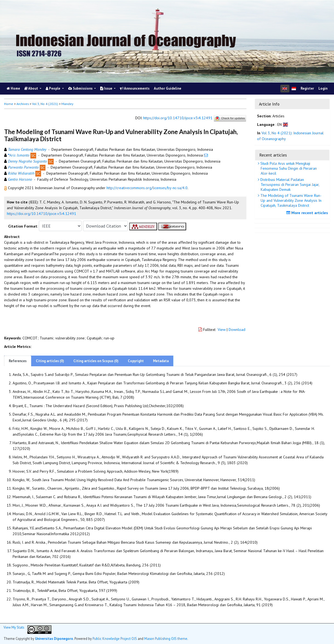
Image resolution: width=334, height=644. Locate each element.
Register (307, 88)
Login (323, 88)
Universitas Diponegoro (54, 639)
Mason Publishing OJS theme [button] (166, 639)
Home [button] (9, 104)
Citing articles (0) (50, 361)
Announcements (135, 88)
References (18, 361)
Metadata (161, 361)
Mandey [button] (67, 104)
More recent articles (308, 213)
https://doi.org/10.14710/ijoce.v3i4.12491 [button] (41, 214)
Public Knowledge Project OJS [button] (115, 639)
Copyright (136, 361)
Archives (23, 104)
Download (237, 330)
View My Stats (14, 627)
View (222, 330)
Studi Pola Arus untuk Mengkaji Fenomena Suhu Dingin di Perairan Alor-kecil (288, 168)
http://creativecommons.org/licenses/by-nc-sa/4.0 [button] (147, 188)
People (53, 88)
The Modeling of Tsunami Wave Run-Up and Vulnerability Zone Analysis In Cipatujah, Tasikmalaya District (290, 200)
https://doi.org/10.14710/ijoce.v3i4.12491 (178, 118)
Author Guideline (168, 88)
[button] (6, 188)
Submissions (81, 88)
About (32, 88)
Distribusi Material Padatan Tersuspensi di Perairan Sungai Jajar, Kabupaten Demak (289, 185)
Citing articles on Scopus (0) (96, 361)
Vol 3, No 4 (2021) (45, 104)
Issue (107, 88)
